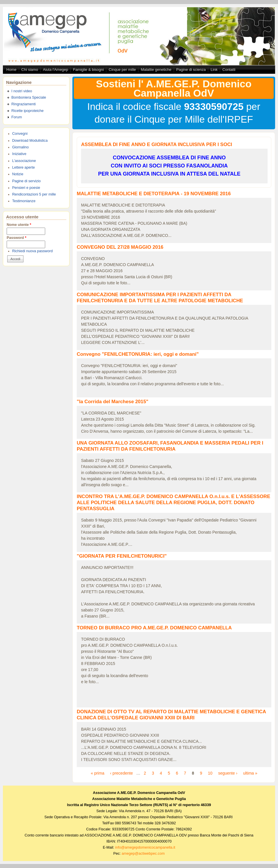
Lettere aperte (23, 167)
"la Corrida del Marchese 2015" (113, 402)
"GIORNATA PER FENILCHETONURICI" (122, 556)
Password (17, 238)
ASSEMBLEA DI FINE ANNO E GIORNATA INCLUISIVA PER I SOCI (157, 144)
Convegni (20, 134)
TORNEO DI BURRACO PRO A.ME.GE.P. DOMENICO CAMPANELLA (154, 628)
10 (210, 773)
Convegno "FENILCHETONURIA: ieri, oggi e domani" (138, 354)
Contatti (229, 70)
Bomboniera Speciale (29, 97)
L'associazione (24, 161)
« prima (97, 773)
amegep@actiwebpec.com (143, 854)
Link (214, 70)
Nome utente (19, 225)
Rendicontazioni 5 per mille (34, 194)
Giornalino (20, 147)
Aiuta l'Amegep (55, 70)
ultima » (250, 773)
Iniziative (19, 154)
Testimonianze (24, 201)
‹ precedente (121, 773)
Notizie (18, 174)
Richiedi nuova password (32, 251)
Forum (17, 117)
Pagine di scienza (191, 70)
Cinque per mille (122, 70)
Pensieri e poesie (26, 188)
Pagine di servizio (26, 181)
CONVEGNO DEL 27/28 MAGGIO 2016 (120, 247)
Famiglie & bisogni (88, 70)
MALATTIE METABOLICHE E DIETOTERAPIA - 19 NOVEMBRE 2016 (154, 194)
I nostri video (22, 91)
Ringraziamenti (23, 104)
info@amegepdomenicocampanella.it (145, 847)
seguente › (228, 773)
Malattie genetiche (156, 70)
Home (11, 70)
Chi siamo (30, 70)
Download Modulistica (30, 141)
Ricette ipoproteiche (27, 111)
